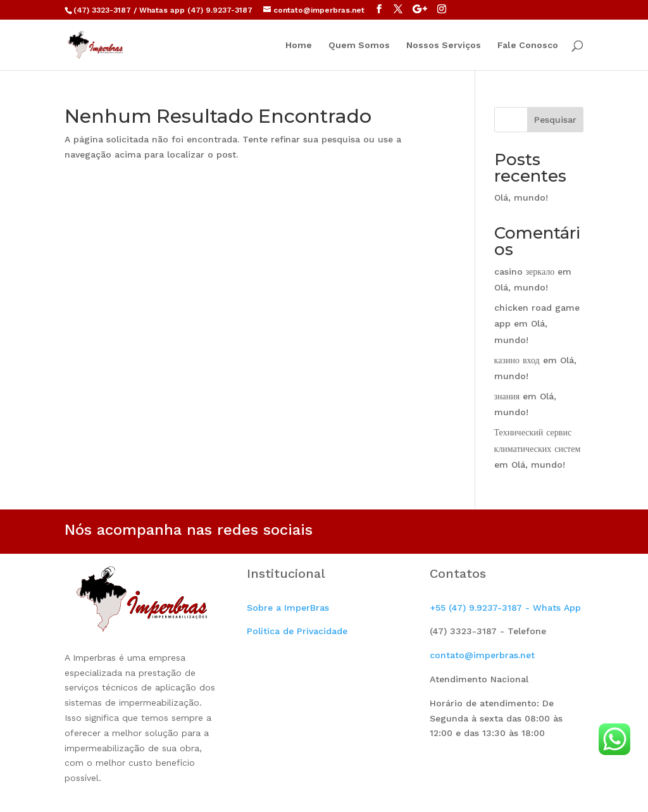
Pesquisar (555, 120)
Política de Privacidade (297, 631)
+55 (505, 608)
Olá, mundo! (521, 197)
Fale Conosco (528, 45)
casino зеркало (525, 272)
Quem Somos (359, 45)
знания (507, 396)
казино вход (517, 360)
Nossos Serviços (444, 45)
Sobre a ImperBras (288, 608)
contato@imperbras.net (482, 655)
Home (299, 45)
